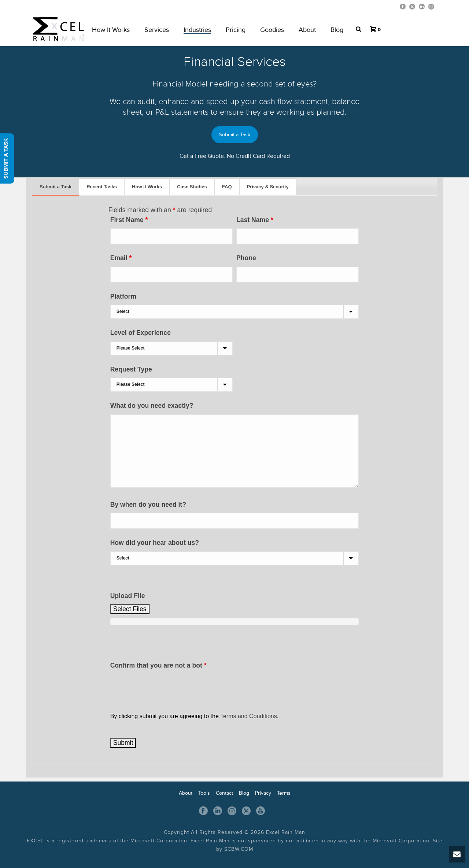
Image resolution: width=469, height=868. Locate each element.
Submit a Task (235, 135)
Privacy (263, 793)
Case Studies (192, 187)
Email (121, 258)
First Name (129, 220)
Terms (284, 793)
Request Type (131, 369)
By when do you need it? (148, 505)
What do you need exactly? (152, 406)
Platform (123, 296)
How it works (111, 30)
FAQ (227, 187)
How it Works (147, 187)
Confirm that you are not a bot (158, 665)
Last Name (255, 220)
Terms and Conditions (249, 716)
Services (157, 30)
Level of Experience (141, 333)
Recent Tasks (102, 187)
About (307, 30)
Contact (224, 793)
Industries (197, 30)
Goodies (272, 30)
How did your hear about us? (155, 543)
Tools (204, 793)
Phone (246, 258)
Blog (337, 30)
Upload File (128, 596)
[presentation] (166, 688)
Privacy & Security (268, 187)
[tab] (56, 187)
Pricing (236, 30)
